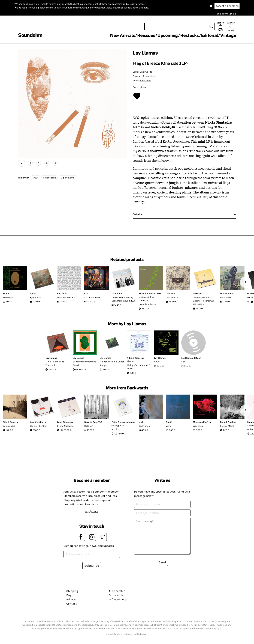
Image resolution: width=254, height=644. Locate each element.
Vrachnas (198, 426)
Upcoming (168, 35)
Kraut (35, 178)
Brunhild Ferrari (147, 293)
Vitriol (169, 426)
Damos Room (227, 293)
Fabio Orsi (117, 422)
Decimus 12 (172, 297)
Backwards (146, 72)
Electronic (146, 81)
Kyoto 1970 (35, 297)
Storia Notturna (65, 426)
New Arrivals (123, 35)
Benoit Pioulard (228, 422)
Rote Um (89, 426)
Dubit (169, 422)
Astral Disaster (92, 297)
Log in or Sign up (226, 14)
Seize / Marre (227, 426)
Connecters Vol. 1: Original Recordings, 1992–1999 (204, 301)
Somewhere (9, 426)
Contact (71, 604)
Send (162, 562)
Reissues (146, 35)
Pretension (9, 297)
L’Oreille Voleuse (147, 304)
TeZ (100, 422)
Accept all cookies (227, 6)
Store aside (116, 595)
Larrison (197, 293)
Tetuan (197, 358)
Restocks (190, 35)
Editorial (209, 35)
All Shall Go (226, 297)
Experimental (68, 178)
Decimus (171, 293)
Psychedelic (49, 178)
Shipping (72, 591)
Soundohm (30, 35)
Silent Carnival (11, 422)
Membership (117, 591)
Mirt (141, 422)
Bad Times (144, 426)
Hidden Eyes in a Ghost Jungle (112, 363)
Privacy (71, 599)
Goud (157, 362)
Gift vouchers (118, 599)
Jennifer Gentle (38, 422)
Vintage (228, 35)
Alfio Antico (133, 358)
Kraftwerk (117, 293)
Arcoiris (116, 429)
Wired (33, 293)
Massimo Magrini (202, 422)
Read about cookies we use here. (131, 8)
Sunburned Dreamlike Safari (84, 363)
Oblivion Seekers (66, 297)
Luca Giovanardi (66, 422)
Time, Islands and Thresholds (55, 363)
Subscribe (92, 566)
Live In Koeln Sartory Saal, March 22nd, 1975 (123, 299)
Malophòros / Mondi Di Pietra (139, 367)
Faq (69, 595)
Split (184, 362)
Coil (86, 293)
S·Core (6, 293)
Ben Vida (62, 293)
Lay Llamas (145, 53)
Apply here (92, 511)
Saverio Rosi (91, 422)
